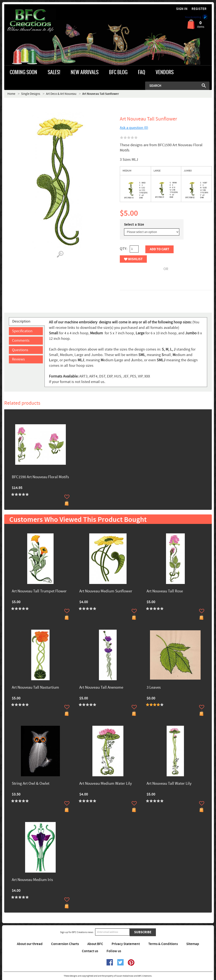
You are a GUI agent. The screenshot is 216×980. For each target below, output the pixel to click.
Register (199, 9)
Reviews (18, 359)
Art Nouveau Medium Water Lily (106, 784)
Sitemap (193, 944)
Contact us (90, 951)
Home (11, 94)
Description (21, 321)
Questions (20, 350)
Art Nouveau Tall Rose (165, 591)
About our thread (30, 944)
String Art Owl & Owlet (31, 784)
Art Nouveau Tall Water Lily (169, 784)
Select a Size (134, 225)
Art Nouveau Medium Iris (32, 880)
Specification (22, 331)
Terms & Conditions (163, 944)
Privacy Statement (126, 944)
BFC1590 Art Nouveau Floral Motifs (40, 477)
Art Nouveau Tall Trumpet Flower (39, 591)
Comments (21, 341)
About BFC (95, 944)
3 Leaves (154, 688)
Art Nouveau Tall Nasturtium (35, 688)
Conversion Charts (65, 944)
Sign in (182, 9)
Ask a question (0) (134, 128)
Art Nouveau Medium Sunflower (106, 591)
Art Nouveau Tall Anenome (101, 688)
